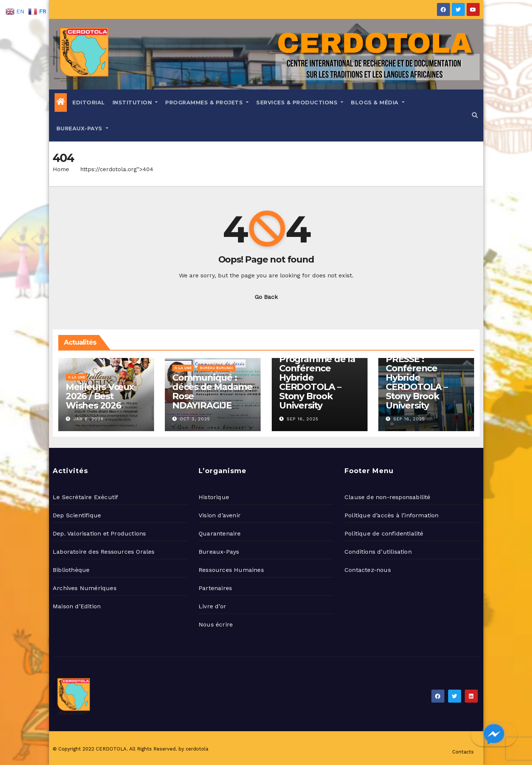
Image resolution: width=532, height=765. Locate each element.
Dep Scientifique (77, 515)
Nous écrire (216, 624)
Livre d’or (212, 606)
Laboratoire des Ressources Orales (104, 552)
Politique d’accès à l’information (392, 515)
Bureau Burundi (216, 368)
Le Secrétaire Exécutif (85, 497)
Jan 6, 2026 (89, 419)
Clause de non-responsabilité (388, 497)
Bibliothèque (71, 570)
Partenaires (215, 588)
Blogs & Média (378, 102)
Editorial (89, 102)
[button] (475, 115)
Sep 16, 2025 (303, 419)
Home (61, 169)
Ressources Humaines (231, 570)
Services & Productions (300, 102)
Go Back (266, 297)
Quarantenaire (220, 533)
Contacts (463, 752)
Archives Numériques (85, 588)
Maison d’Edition (77, 606)
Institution (135, 102)
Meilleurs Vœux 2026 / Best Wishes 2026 (100, 396)
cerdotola (197, 749)
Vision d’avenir (220, 515)
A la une (76, 377)
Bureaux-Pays (82, 128)
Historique (214, 497)
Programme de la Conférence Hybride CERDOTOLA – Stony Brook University (317, 382)
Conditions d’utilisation (378, 552)
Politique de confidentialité (384, 533)
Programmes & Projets (207, 102)
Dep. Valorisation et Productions (99, 533)
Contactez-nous (368, 570)
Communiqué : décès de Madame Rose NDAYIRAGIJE (212, 391)
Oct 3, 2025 (195, 419)
